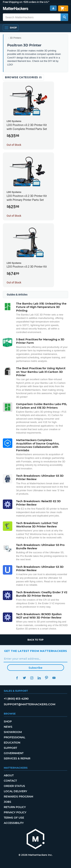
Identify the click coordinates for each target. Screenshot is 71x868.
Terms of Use (14, 818)
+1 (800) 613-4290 (16, 699)
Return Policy (15, 807)
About (9, 775)
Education (12, 743)
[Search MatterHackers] (64, 17)
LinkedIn (39, 678)
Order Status (14, 786)
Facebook (17, 678)
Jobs (7, 802)
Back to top (35, 640)
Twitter (25, 678)
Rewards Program (18, 797)
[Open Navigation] (11, 28)
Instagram (32, 678)
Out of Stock (14, 145)
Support (10, 748)
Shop (8, 721)
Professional (14, 737)
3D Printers (16, 38)
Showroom (13, 732)
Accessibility (14, 823)
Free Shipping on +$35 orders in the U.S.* (26, 2)
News (8, 727)
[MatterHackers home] (36, 839)
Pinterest (47, 678)
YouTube (54, 678)
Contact (10, 781)
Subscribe (35, 668)
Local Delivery (15, 791)
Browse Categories (23, 77)
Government (14, 753)
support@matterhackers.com (30, 704)
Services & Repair (17, 758)
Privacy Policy (15, 812)
